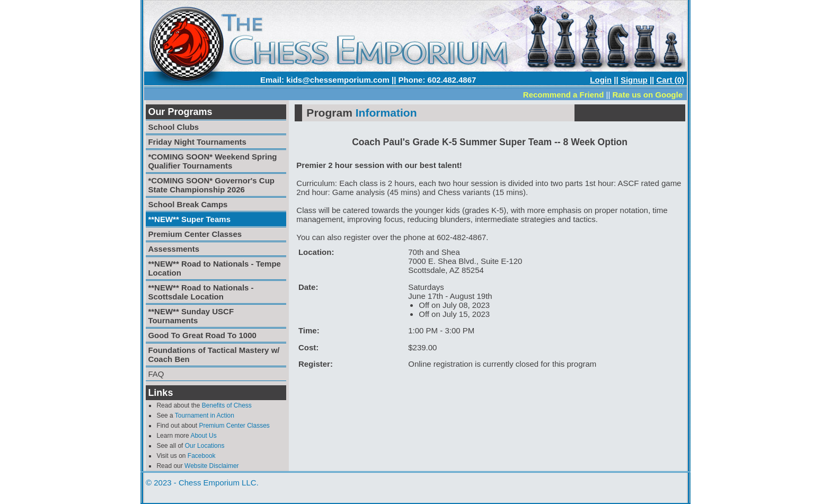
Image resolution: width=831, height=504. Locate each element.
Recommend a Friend (564, 95)
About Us (203, 436)
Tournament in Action (205, 415)
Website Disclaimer (211, 466)
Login (601, 80)
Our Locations (205, 446)
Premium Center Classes (234, 426)
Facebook (202, 456)
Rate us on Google (647, 95)
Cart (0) (670, 80)
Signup (634, 80)
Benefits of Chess (227, 405)
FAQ (156, 374)
